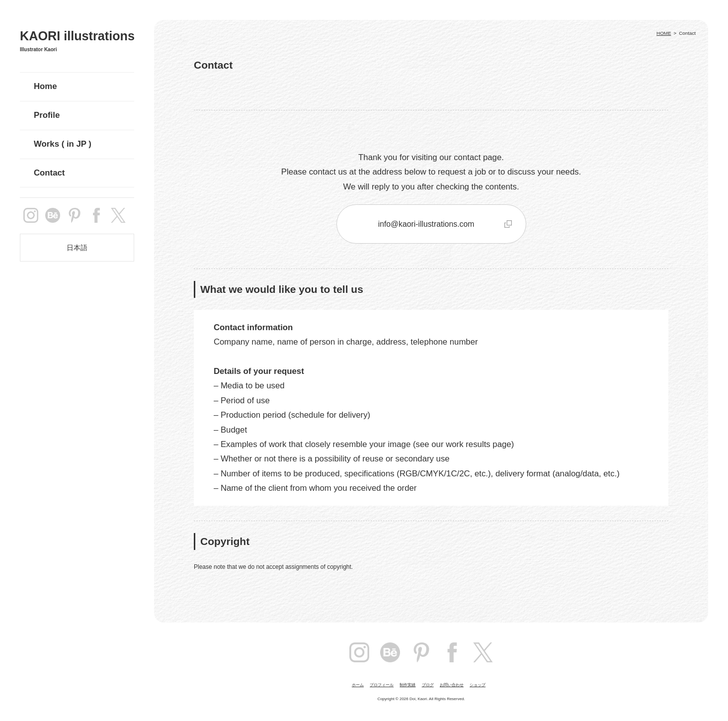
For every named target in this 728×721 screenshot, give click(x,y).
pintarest (75, 215)
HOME (664, 33)
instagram (31, 215)
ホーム (358, 685)
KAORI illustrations (77, 36)
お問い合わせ (452, 685)
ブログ (428, 685)
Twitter (483, 652)
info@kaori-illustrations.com (426, 224)
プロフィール (382, 685)
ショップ (478, 685)
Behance (53, 215)
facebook (96, 215)
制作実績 (407, 685)
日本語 (77, 248)
